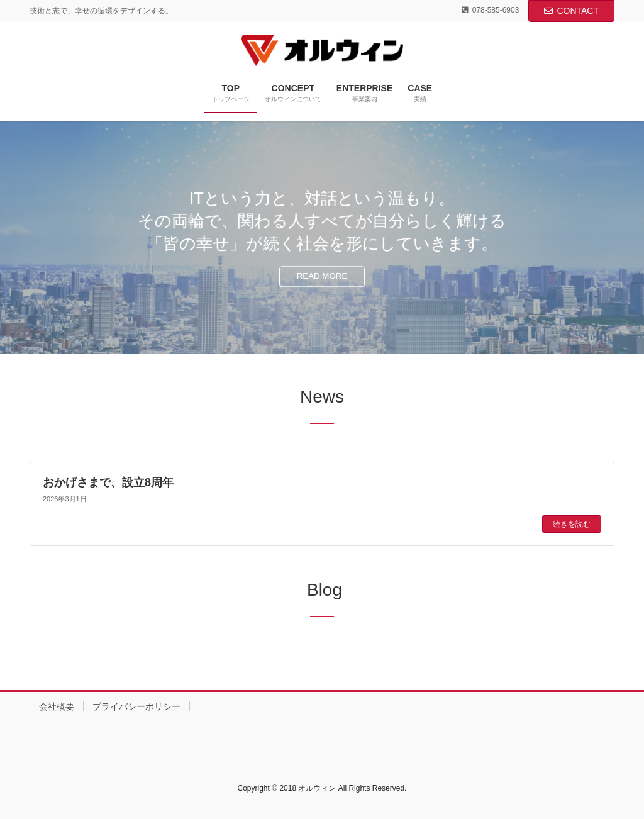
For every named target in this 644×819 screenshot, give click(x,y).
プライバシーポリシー (136, 706)
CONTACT (571, 11)
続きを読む (572, 524)
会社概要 (57, 706)
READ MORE (322, 276)
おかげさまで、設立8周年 (108, 482)
